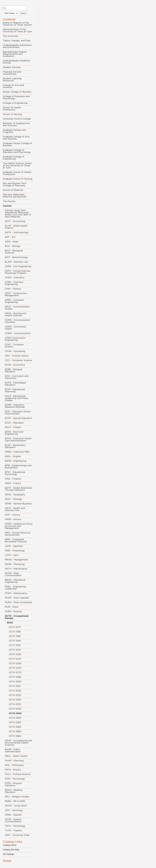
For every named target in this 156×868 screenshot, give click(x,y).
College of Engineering (15, 103)
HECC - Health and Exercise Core (15, 509)
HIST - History (12, 515)
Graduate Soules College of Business (17, 145)
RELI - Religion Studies (17, 797)
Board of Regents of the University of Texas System (17, 24)
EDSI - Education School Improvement (18, 413)
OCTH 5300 (15, 682)
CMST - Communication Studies (17, 308)
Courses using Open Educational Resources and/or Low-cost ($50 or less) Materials (18, 214)
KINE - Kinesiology (15, 551)
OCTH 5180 (15, 632)
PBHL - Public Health (16, 756)
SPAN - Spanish (13, 815)
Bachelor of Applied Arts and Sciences (16, 124)
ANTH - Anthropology (17, 233)
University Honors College (17, 119)
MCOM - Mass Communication (13, 574)
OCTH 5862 (15, 736)
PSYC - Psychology (15, 779)
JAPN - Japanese (14, 546)
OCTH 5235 (15, 655)
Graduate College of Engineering (14, 158)
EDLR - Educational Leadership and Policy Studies (17, 398)
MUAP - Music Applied (17, 598)
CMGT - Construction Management (16, 294)
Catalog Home (10, 845)
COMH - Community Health (15, 328)
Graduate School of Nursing (18, 179)
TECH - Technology (15, 826)
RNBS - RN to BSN (15, 801)
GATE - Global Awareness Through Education (19, 489)
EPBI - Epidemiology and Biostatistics (18, 467)
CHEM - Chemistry (15, 278)
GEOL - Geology (13, 499)
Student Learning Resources (12, 80)
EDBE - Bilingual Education (14, 371)
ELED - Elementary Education (15, 446)
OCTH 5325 (15, 695)
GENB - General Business (18, 504)
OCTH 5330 (15, 700)
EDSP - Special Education (18, 418)
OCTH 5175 (15, 627)
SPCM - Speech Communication (13, 820)
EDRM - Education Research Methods (15, 406)
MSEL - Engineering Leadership (15, 588)
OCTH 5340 (15, 709)
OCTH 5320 (15, 691)
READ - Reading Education (13, 791)
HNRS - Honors (13, 519)
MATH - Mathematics (16, 569)
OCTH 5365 (15, 727)
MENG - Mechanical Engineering (15, 581)
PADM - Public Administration (13, 751)
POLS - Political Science (18, 774)
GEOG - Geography (15, 495)
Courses (7, 206)
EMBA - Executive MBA (17, 452)
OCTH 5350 (15, 718)
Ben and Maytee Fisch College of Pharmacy (15, 185)
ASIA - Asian (12, 242)
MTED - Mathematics (16, 593)
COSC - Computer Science (14, 346)
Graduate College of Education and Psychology (17, 151)
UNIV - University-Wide (17, 835)
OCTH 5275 (15, 673)
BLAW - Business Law (16, 262)
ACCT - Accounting (15, 221)
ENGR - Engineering (15, 461)
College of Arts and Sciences (13, 86)
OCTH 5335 (15, 704)
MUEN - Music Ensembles (18, 602)
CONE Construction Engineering (15, 339)
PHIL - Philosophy (14, 765)
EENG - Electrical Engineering (14, 433)
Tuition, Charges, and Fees (17, 41)
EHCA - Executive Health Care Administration (18, 440)
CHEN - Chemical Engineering (14, 283)
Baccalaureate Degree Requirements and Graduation (15, 54)
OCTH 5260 (15, 664)
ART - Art (10, 237)
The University (11, 36)
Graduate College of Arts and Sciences (16, 138)
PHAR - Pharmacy (14, 761)
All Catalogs (8, 854)
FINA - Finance (13, 479)
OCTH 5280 (15, 677)
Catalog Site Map (11, 850)
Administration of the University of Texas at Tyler (17, 31)
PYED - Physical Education (13, 784)
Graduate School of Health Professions (17, 173)
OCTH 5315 (15, 686)
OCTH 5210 (15, 650)
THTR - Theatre (13, 831)
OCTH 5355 (15, 723)
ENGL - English (13, 456)
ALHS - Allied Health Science (16, 227)
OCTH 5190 (15, 641)
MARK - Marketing (15, 564)
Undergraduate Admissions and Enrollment (17, 46)
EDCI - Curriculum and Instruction (17, 377)
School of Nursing (12, 114)
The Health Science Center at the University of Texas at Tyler (17, 166)
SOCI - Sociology (14, 810)
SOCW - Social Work (16, 806)
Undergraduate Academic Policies (16, 62)
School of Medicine (13, 190)
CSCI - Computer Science (18, 360)
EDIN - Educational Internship (15, 391)
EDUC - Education (14, 423)
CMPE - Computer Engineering (14, 301)
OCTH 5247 (15, 659)
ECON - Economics (15, 365)
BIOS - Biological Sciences (14, 252)
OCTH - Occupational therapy (17, 617)
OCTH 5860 (15, 732)
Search (23, 13)
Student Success (12, 67)
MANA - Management (16, 560)
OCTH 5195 (15, 645)
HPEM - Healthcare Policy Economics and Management (19, 526)
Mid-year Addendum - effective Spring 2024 (15, 196)
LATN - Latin (12, 555)
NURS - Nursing (13, 612)
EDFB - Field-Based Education (15, 384)
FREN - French (13, 483)
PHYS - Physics (13, 770)
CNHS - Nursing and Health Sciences (15, 315)
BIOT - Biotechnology (16, 257)
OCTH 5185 (15, 636)
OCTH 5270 (15, 668)
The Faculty (9, 201)
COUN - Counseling (15, 351)
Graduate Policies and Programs (14, 131)
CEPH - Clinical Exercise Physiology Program (18, 272)
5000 (10, 623)
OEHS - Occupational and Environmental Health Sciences (18, 743)
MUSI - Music (12, 607)
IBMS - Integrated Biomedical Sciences (16, 541)
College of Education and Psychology (16, 98)
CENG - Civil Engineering (18, 266)
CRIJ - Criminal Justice (17, 356)
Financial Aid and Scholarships (12, 73)
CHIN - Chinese (13, 289)
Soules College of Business (17, 92)
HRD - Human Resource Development (18, 534)
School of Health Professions (12, 109)
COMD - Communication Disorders (18, 321)
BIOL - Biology (13, 246)
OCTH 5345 (15, 713)
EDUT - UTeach (13, 427)
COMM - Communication (18, 333)
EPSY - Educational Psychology (15, 473)
